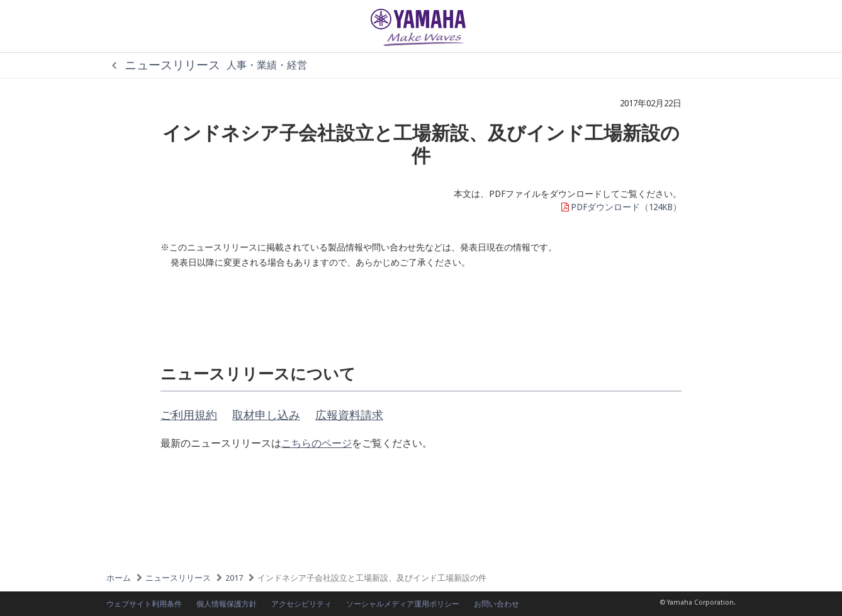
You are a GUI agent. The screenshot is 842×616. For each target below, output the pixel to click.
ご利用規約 (189, 415)
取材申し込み (266, 415)
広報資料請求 (349, 415)
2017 (234, 578)
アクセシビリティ (301, 604)
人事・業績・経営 (267, 65)
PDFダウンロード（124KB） (621, 207)
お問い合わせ (497, 604)
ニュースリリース (163, 65)
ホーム (119, 578)
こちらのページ (317, 443)
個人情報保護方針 (227, 604)
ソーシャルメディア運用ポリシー (403, 604)
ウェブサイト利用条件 (144, 604)
